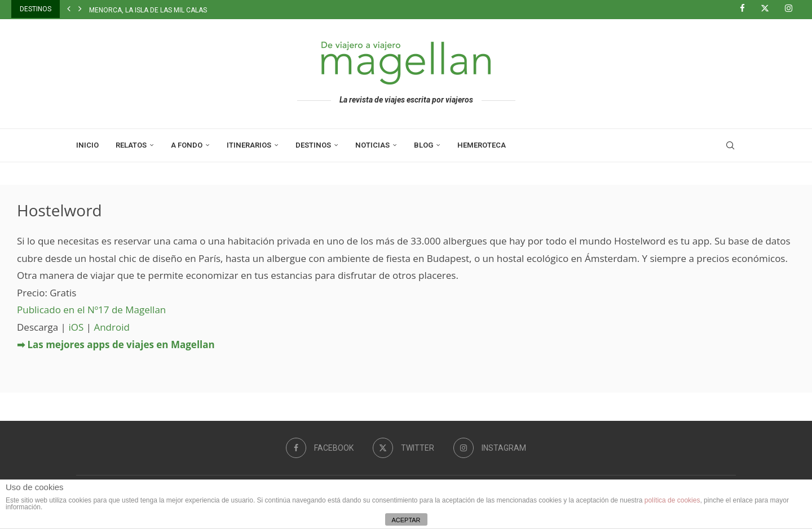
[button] (69, 9)
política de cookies (672, 500)
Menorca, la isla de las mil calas (148, 10)
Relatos (131, 145)
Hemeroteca (482, 145)
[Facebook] (747, 9)
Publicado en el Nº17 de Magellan (91, 310)
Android (111, 327)
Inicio (87, 145)
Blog (423, 145)
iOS (76, 327)
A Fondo (187, 145)
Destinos (313, 145)
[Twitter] (769, 9)
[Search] (730, 145)
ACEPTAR (406, 520)
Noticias (372, 145)
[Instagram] (793, 9)
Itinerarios (249, 145)
